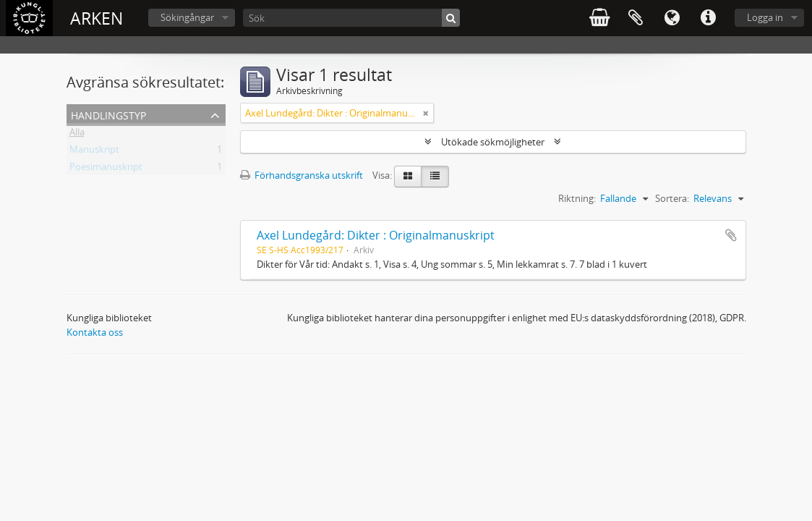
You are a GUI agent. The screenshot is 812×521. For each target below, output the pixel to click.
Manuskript (94, 152)
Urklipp (636, 18)
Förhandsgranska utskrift (302, 175)
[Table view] (435, 177)
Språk (672, 18)
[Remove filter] (426, 113)
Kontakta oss (95, 332)
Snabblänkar (708, 18)
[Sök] (351, 18)
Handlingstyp (108, 114)
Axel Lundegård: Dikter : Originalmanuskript (376, 235)
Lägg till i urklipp (731, 235)
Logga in (765, 17)
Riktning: (577, 198)
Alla (77, 135)
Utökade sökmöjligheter (493, 142)
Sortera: (672, 198)
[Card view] (408, 177)
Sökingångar (187, 17)
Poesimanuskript (106, 169)
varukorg (599, 18)
